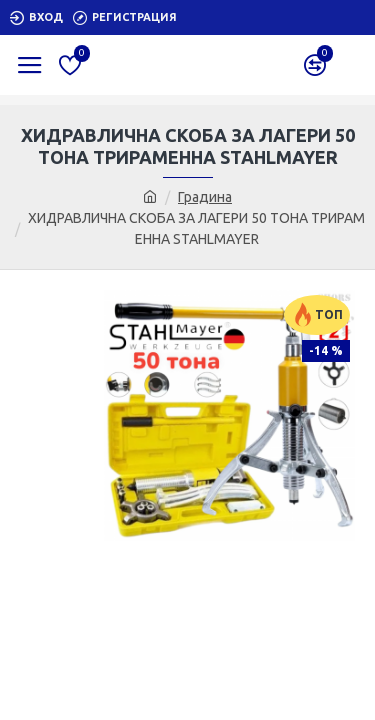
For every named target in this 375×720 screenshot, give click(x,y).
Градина (205, 197)
